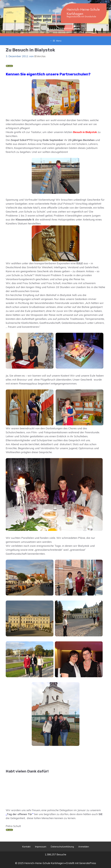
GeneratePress (88, 863)
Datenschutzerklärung (62, 847)
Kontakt (26, 847)
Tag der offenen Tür (20, 814)
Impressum (41, 847)
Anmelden (84, 847)
